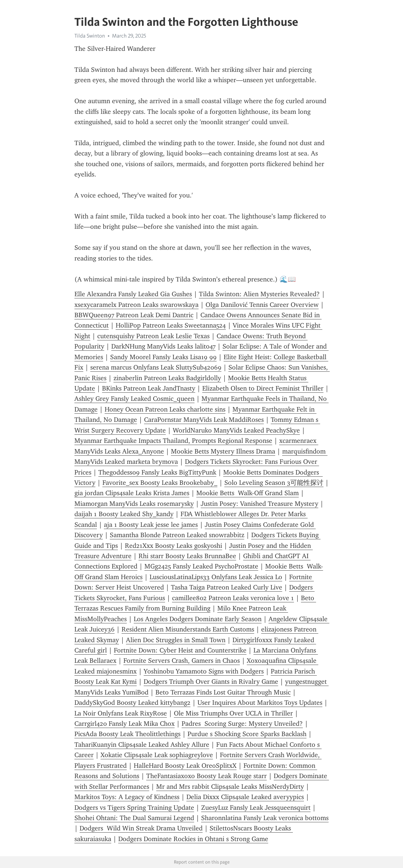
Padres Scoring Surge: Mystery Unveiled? (242, 724)
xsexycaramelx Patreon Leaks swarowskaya (136, 305)
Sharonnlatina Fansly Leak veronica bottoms (265, 818)
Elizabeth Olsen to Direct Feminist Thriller (263, 388)
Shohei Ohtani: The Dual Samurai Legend (134, 818)
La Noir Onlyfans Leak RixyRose (121, 713)
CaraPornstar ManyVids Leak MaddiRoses (204, 420)
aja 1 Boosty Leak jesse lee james (151, 525)
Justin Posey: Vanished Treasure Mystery (260, 504)
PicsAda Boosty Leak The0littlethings (127, 734)
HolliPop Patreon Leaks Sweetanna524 (171, 325)
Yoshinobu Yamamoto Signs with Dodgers (204, 671)
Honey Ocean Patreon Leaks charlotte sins (165, 409)
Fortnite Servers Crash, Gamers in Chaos (182, 661)
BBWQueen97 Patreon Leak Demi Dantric (134, 315)
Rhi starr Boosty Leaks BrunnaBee (187, 556)
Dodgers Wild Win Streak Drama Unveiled (141, 828)
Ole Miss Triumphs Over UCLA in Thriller (233, 713)
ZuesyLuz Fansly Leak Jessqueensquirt (256, 808)
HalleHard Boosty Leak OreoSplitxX (185, 766)
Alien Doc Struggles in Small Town (176, 640)
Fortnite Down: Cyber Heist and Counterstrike (180, 650)
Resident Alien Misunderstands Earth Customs (188, 629)
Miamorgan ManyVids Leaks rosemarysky (134, 504)
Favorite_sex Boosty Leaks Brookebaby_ (160, 483)
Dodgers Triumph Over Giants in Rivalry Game (211, 682)
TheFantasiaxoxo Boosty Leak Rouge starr (206, 776)
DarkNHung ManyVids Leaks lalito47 (163, 346)
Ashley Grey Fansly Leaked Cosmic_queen (134, 399)
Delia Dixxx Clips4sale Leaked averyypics (245, 797)
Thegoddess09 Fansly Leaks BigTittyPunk (157, 472)
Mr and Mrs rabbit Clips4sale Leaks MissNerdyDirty (230, 787)
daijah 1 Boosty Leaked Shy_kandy (124, 514)
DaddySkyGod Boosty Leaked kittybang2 (132, 703)
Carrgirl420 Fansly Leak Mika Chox (125, 724)
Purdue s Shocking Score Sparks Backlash (247, 734)
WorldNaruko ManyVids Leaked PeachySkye (236, 430)
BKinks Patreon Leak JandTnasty (149, 388)
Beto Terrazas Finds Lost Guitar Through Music (223, 692)
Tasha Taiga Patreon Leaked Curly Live (227, 587)
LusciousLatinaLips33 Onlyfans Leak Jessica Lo (216, 577)
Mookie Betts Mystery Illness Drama (223, 451)
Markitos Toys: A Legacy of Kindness (127, 797)
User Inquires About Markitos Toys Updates (260, 703)
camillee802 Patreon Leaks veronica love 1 (233, 598)
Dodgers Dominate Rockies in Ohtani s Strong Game (193, 839)
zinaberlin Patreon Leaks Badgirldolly (167, 378)
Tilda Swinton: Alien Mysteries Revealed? (259, 294)
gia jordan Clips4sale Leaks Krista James (132, 493)
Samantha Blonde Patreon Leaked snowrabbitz (177, 535)
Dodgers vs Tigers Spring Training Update (134, 808)
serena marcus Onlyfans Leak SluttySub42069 (156, 367)
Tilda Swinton (90, 36)
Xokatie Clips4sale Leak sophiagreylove (157, 755)
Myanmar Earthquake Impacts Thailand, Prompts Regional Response (173, 441)
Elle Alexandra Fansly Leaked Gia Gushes (133, 294)
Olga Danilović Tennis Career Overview (262, 305)
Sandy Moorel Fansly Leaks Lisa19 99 (163, 357)
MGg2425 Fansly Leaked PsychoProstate (201, 566)
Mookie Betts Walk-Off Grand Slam (248, 493)
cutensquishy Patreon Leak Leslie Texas (153, 336)
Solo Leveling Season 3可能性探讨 (274, 483)
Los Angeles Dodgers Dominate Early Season (198, 619)
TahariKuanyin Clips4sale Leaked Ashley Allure (142, 745)
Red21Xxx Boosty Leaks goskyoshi (174, 546)
